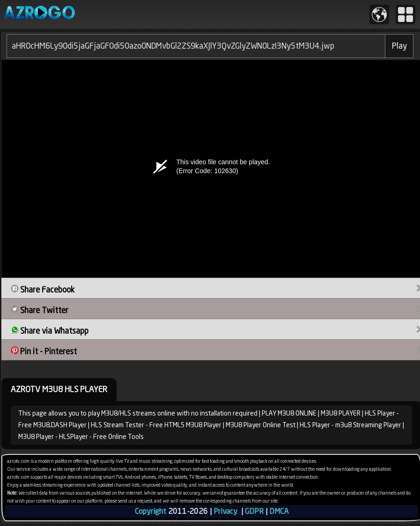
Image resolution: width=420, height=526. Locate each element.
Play (399, 46)
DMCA (279, 511)
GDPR (254, 511)
